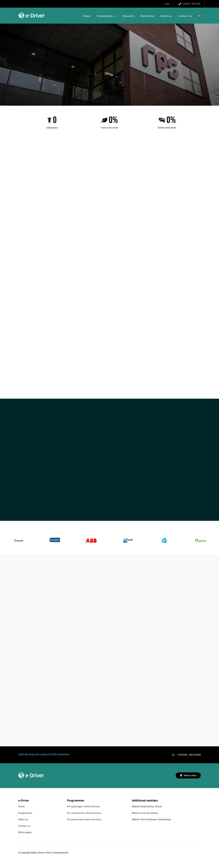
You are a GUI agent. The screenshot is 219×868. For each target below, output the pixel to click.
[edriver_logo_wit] (31, 774)
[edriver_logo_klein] (32, 13)
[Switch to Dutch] (199, 16)
